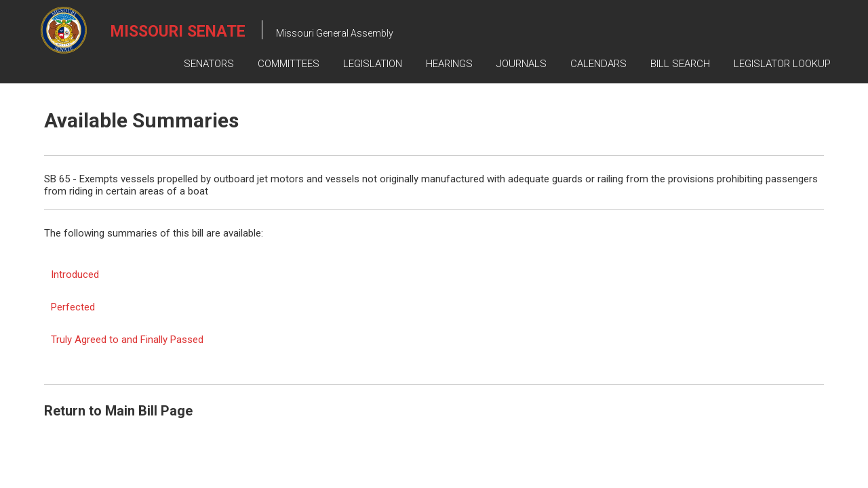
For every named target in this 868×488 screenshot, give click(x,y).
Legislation (373, 64)
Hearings (449, 64)
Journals (521, 64)
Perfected (73, 307)
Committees (289, 64)
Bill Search (680, 64)
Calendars (598, 64)
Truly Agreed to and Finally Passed (127, 340)
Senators (209, 64)
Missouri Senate (178, 32)
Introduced (75, 274)
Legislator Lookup (782, 64)
